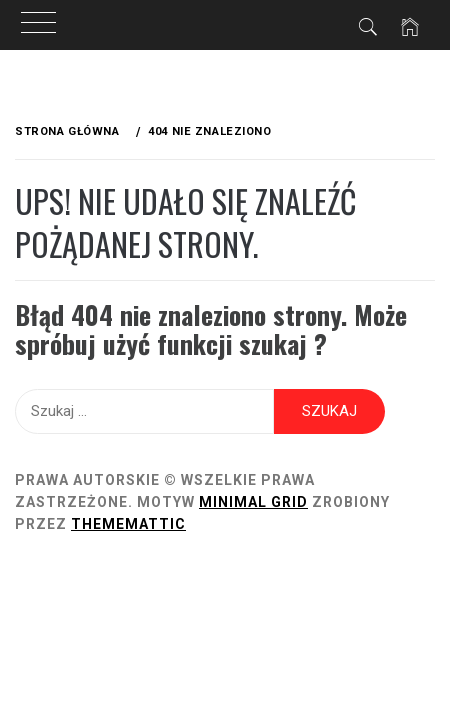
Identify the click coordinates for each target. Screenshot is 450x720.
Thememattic (128, 524)
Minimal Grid (253, 502)
